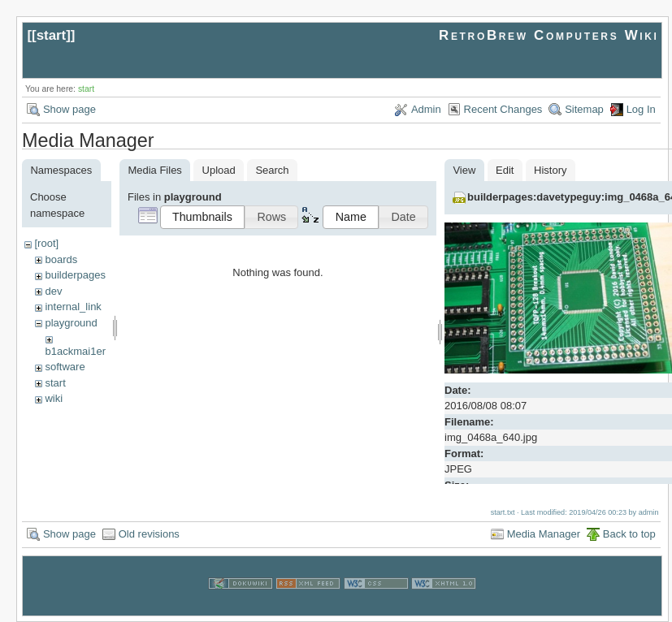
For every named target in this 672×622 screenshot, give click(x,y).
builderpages (75, 275)
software (65, 367)
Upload (219, 170)
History (550, 170)
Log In (641, 109)
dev (53, 291)
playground (71, 323)
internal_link (73, 307)
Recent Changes (503, 109)
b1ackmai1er (76, 351)
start (52, 35)
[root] (46, 243)
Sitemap (584, 109)
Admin (426, 109)
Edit (505, 170)
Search (272, 170)
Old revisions (149, 533)
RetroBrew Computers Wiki (549, 35)
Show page (69, 109)
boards (61, 259)
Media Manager (544, 533)
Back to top (629, 533)
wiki (54, 398)
